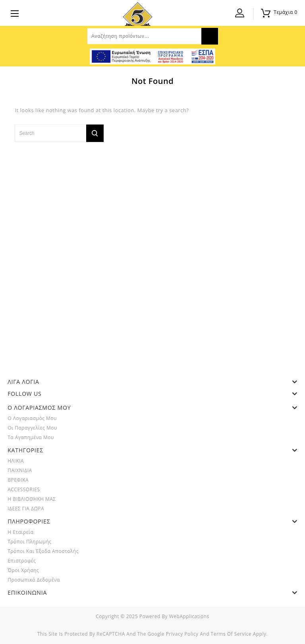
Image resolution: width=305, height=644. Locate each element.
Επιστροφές (22, 561)
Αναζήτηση (210, 36)
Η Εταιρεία (20, 532)
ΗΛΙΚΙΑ (16, 461)
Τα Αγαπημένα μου (31, 437)
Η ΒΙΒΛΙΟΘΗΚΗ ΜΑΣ (32, 499)
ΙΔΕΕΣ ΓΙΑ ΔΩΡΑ (26, 509)
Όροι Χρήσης (23, 570)
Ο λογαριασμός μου (32, 418)
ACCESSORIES (24, 489)
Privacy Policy (182, 634)
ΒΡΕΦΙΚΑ (18, 480)
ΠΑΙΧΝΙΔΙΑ (20, 470)
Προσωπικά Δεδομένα (34, 580)
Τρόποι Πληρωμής (29, 542)
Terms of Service (231, 634)
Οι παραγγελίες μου (32, 428)
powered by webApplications (174, 616)
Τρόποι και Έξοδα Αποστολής (43, 551)
